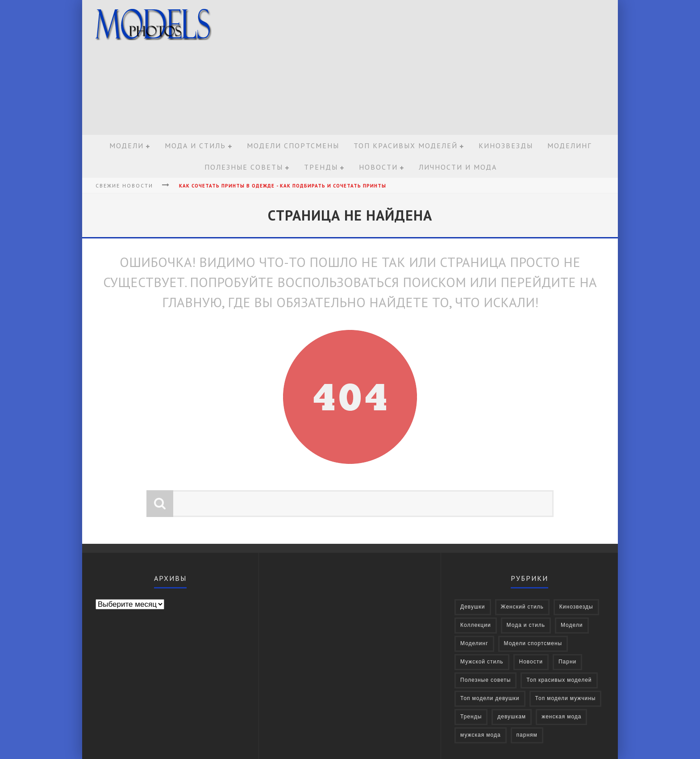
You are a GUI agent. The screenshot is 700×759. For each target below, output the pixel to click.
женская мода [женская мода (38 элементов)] (561, 717)
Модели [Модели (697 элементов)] (572, 625)
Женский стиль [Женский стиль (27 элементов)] (522, 607)
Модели (127, 146)
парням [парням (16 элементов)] (527, 735)
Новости (378, 167)
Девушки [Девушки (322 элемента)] (473, 607)
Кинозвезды (506, 146)
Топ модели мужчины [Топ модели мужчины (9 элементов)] (566, 699)
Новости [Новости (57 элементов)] (531, 662)
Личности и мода (458, 167)
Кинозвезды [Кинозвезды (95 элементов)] (576, 607)
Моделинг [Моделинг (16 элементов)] (474, 644)
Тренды (321, 167)
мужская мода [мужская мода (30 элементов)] (481, 735)
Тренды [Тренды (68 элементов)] (471, 717)
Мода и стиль (195, 146)
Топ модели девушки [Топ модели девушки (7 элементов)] (490, 699)
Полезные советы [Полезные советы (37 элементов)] (485, 680)
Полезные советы (244, 167)
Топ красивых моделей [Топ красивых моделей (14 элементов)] (559, 680)
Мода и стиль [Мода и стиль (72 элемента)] (526, 625)
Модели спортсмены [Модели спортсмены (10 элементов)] (533, 644)
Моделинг (569, 146)
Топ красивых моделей (406, 146)
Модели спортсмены (293, 146)
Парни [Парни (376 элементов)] (567, 662)
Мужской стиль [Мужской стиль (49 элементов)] (482, 662)
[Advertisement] (451, 68)
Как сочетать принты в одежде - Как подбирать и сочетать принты (283, 186)
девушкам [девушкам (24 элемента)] (512, 717)
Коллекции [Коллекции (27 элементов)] (476, 625)
